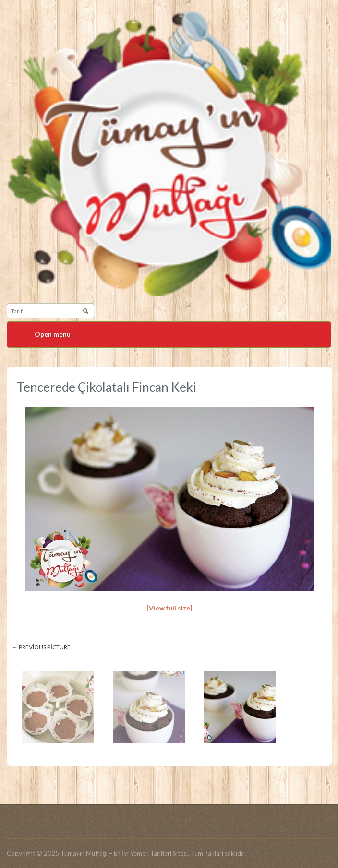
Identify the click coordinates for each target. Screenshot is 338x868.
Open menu (53, 334)
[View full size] (169, 608)
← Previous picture (41, 647)
